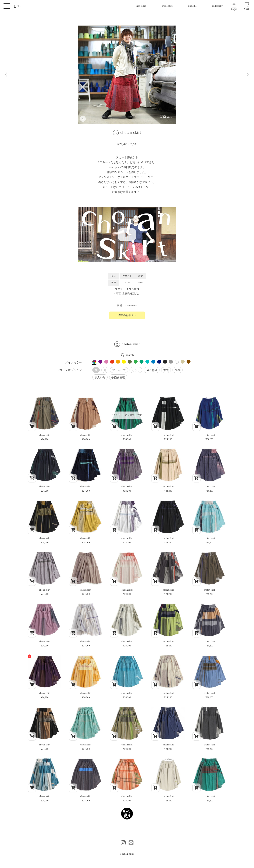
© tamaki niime (127, 854)
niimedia (192, 6)
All (96, 370)
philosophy (217, 6)
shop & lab (141, 6)
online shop (167, 6)
